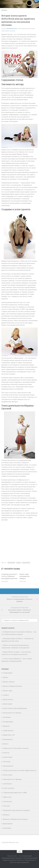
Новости (6, 753)
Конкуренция (8, 722)
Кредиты (6, 726)
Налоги (6, 744)
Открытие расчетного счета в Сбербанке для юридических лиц (9, 576)
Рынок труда (8, 775)
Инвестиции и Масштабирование (15, 708)
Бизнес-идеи (8, 691)
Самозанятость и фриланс (12, 779)
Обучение (7, 761)
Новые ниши (8, 757)
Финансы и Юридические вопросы (15, 819)
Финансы (6, 815)
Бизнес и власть (9, 682)
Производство (8, 766)
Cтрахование (8, 673)
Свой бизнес (8, 784)
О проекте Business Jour (10, 842)
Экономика (7, 828)
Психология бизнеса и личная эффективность (20, 770)
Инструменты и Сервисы (12, 713)
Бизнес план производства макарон (24, 576)
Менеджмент (8, 739)
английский (11, 563)
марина (19, 563)
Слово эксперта (9, 788)
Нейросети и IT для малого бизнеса (16, 748)
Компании (7, 717)
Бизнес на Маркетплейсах (12, 686)
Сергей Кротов (11, 29)
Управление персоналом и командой (16, 810)
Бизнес (4, 10)
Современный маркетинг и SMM (15, 793)
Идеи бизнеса (8, 699)
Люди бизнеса (8, 730)
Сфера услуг (7, 797)
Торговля (6, 806)
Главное (6, 695)
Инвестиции (8, 704)
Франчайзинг (8, 824)
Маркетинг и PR (9, 735)
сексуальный (26, 563)
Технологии (7, 801)
